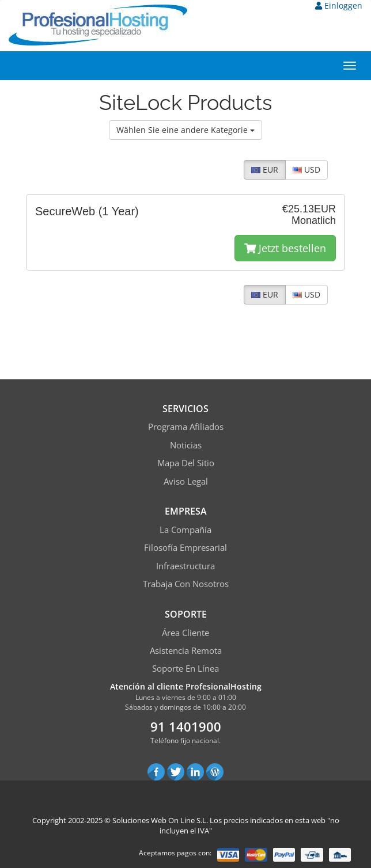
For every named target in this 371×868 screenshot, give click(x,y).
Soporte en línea (185, 668)
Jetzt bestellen (285, 248)
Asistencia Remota (186, 650)
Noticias (186, 445)
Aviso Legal (186, 481)
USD (306, 170)
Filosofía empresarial (185, 547)
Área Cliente (185, 633)
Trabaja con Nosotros (186, 584)
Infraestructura (185, 566)
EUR (265, 170)
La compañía (185, 530)
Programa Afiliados (186, 427)
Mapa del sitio (186, 463)
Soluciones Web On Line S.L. (160, 820)
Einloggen (339, 5)
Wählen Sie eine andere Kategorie (185, 130)
